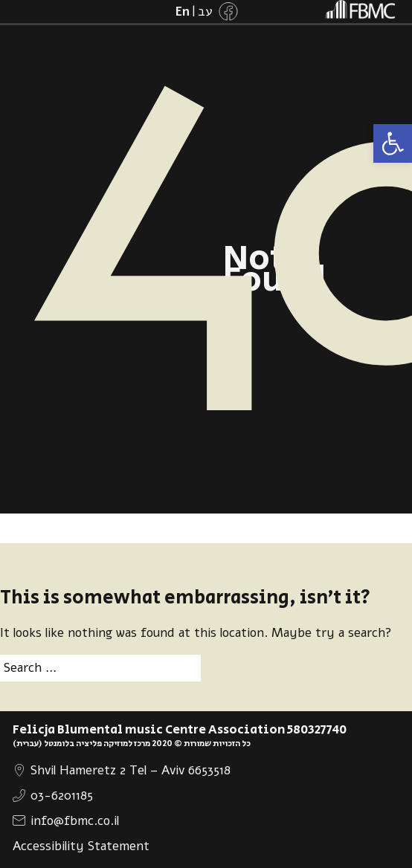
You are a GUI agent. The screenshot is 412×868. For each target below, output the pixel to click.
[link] (393, 143)
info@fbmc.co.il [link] (75, 821)
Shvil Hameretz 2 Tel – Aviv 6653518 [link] (131, 770)
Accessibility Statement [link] (81, 846)
